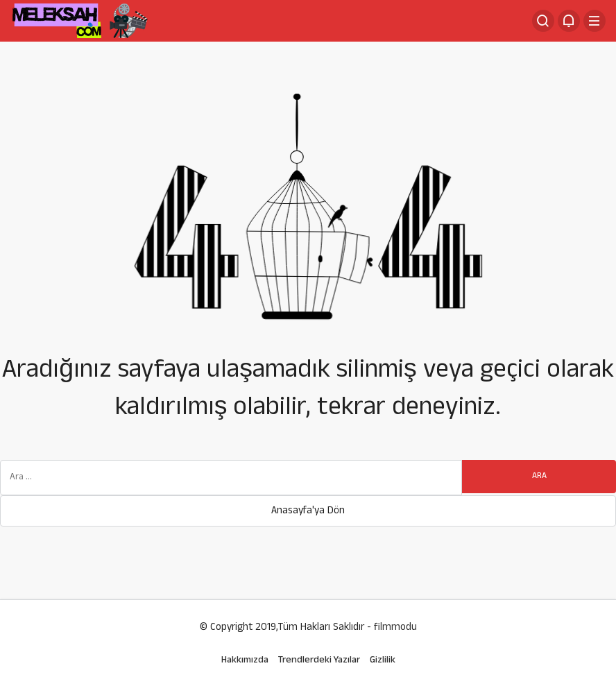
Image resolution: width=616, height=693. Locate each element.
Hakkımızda (245, 661)
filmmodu (395, 628)
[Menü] (594, 21)
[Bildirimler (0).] (569, 21)
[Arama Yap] (543, 21)
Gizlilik (383, 661)
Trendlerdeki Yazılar (319, 661)
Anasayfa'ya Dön (308, 512)
